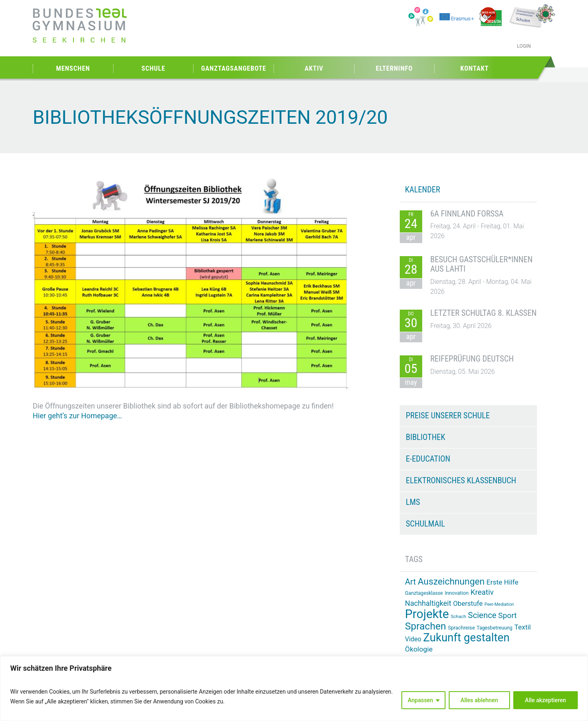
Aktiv (314, 68)
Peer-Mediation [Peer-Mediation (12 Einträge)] (499, 604)
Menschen (73, 68)
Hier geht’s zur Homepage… (77, 416)
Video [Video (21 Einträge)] (413, 639)
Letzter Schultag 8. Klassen (483, 313)
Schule (153, 68)
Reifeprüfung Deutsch (472, 359)
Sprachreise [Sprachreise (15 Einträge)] (461, 628)
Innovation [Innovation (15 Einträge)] (457, 593)
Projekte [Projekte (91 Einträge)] (427, 614)
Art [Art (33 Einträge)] (411, 582)
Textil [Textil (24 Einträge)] (522, 627)
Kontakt (474, 68)
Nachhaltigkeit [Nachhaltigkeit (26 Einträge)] (428, 603)
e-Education (428, 459)
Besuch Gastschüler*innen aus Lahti (482, 264)
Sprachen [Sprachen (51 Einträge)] (425, 626)
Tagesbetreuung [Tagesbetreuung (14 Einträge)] (494, 628)
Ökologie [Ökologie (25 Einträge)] (419, 649)
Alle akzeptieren (546, 700)
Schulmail (425, 524)
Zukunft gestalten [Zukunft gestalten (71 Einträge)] (466, 638)
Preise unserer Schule (448, 415)
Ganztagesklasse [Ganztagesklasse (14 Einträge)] (424, 593)
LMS (413, 502)
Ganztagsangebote (234, 68)
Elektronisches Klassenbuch (461, 480)
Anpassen (421, 700)
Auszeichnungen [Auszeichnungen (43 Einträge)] (451, 581)
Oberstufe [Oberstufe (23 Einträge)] (468, 604)
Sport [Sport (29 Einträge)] (507, 616)
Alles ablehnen (479, 700)
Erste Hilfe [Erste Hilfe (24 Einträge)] (502, 582)
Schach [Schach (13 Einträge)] (459, 616)
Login (524, 46)
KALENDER (423, 190)
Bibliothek (426, 437)
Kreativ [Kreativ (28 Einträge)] (482, 592)
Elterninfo (394, 68)
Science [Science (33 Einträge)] (482, 615)
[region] (294, 689)
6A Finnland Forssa (467, 214)
